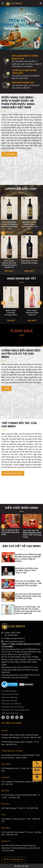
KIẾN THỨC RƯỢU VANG (22, 508)
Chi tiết (6, 388)
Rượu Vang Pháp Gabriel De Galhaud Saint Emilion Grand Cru (11, 225)
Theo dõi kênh (9, 154)
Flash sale (22, 331)
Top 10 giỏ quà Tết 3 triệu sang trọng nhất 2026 (32, 532)
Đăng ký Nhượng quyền (13, 473)
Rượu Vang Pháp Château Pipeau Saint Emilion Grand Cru (32, 225)
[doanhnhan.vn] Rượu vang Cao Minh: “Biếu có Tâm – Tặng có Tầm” (26, 570)
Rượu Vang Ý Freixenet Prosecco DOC (32, 312)
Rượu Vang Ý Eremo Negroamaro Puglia (32, 262)
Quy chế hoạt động (9, 691)
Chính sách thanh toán (10, 713)
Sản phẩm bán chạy (21, 189)
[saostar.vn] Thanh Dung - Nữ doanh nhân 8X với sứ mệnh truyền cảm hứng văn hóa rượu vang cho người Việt (28, 610)
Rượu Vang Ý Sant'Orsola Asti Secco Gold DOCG (11, 312)
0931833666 (12, 635)
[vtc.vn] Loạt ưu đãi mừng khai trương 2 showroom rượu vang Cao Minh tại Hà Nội (28, 596)
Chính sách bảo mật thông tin (13, 707)
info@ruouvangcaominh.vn (15, 638)
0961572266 (15, 633)
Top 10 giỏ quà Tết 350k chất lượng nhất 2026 (10, 533)
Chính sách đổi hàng (9, 697)
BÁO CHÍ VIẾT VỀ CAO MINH (21, 546)
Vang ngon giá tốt (21, 278)
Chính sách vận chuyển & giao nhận (15, 710)
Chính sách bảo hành (9, 701)
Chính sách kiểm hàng (10, 694)
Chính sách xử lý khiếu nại (11, 704)
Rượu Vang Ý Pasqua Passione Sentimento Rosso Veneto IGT (11, 264)
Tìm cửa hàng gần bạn (14, 859)
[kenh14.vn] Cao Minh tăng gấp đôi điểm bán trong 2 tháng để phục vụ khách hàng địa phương (28, 558)
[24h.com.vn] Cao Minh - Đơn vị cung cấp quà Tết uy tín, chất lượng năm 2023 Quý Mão (28, 583)
